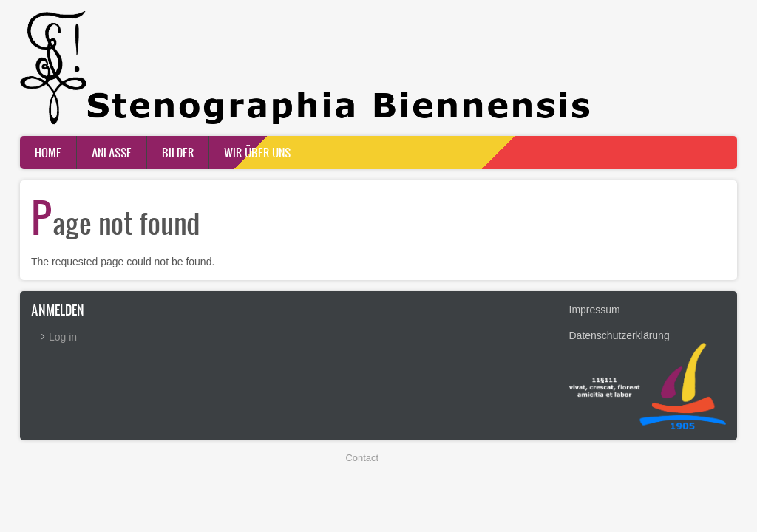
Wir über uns (257, 152)
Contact (362, 458)
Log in (63, 337)
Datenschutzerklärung (619, 335)
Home (48, 152)
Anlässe (112, 152)
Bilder (178, 152)
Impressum (595, 310)
